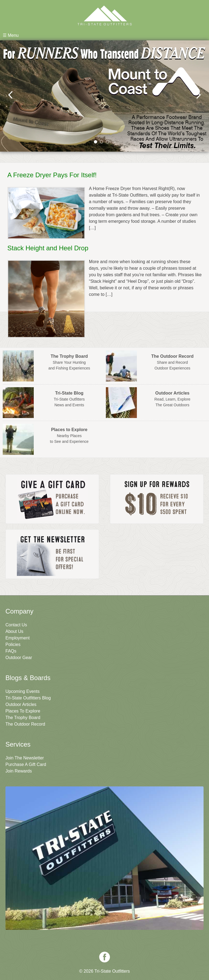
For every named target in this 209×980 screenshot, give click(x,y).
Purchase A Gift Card (26, 764)
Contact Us (16, 625)
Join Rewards (19, 771)
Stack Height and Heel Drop (48, 248)
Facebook (104, 957)
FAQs (11, 651)
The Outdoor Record (25, 724)
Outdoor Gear (19, 658)
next (199, 95)
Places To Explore (23, 711)
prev (10, 95)
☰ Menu (11, 35)
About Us (14, 631)
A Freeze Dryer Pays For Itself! (52, 175)
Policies (13, 644)
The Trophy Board (23, 718)
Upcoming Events (22, 691)
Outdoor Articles (21, 704)
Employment (18, 638)
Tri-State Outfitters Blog (28, 698)
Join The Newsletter (25, 758)
